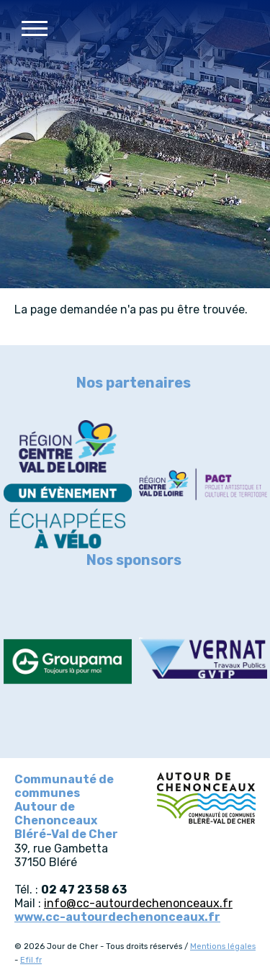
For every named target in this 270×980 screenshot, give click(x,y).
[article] (68, 486)
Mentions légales (223, 946)
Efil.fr (31, 960)
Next (252, 382)
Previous (18, 382)
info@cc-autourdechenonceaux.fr (138, 903)
